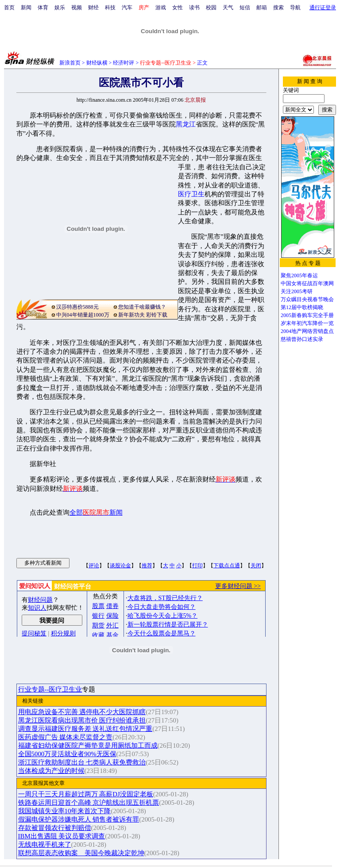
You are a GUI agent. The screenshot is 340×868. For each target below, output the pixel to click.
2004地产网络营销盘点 (307, 331)
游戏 (161, 8)
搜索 (278, 8)
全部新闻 (96, 512)
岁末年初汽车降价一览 (307, 323)
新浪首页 (70, 63)
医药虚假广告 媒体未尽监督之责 (66, 737)
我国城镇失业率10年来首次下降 (65, 811)
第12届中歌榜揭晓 (302, 307)
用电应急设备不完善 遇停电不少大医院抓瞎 (82, 712)
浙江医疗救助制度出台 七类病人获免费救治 (82, 762)
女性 (178, 8)
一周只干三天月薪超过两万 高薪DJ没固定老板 (86, 794)
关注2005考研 (297, 291)
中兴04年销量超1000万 (83, 315)
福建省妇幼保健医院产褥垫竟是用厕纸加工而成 (88, 746)
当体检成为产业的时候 (51, 771)
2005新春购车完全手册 (307, 315)
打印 (197, 566)
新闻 (26, 8)
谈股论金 (120, 566)
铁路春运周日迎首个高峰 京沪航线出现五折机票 (89, 803)
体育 (43, 8)
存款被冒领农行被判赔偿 (55, 828)
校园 (211, 8)
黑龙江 (186, 124)
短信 (245, 8)
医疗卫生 (191, 194)
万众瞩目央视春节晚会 (307, 299)
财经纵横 (97, 63)
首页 (9, 8)
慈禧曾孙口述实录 (302, 339)
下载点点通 (227, 566)
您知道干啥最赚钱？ (142, 307)
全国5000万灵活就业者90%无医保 (67, 754)
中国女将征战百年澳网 (307, 283)
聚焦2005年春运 (299, 275)
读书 (194, 8)
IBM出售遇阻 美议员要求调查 (62, 836)
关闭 (256, 566)
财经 (93, 8)
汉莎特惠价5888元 (77, 307)
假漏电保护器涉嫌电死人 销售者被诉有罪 (79, 819)
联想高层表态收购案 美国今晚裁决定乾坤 (81, 853)
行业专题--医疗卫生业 (50, 689)
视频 (77, 8)
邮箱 (262, 8)
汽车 (127, 8)
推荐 (147, 566)
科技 (110, 8)
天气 (228, 8)
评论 (94, 566)
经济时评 (124, 63)
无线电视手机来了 (45, 845)
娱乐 (60, 8)
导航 (295, 8)
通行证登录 (323, 8)
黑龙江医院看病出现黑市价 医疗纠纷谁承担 (82, 720)
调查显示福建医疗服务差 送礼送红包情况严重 (85, 729)
